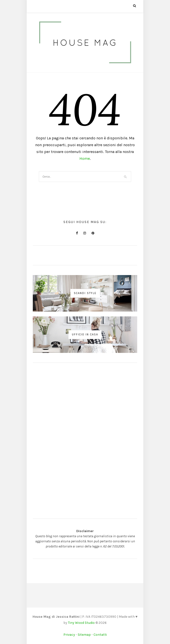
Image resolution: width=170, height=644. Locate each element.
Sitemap (84, 635)
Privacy (69, 635)
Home (85, 158)
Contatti (100, 635)
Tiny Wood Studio (81, 623)
